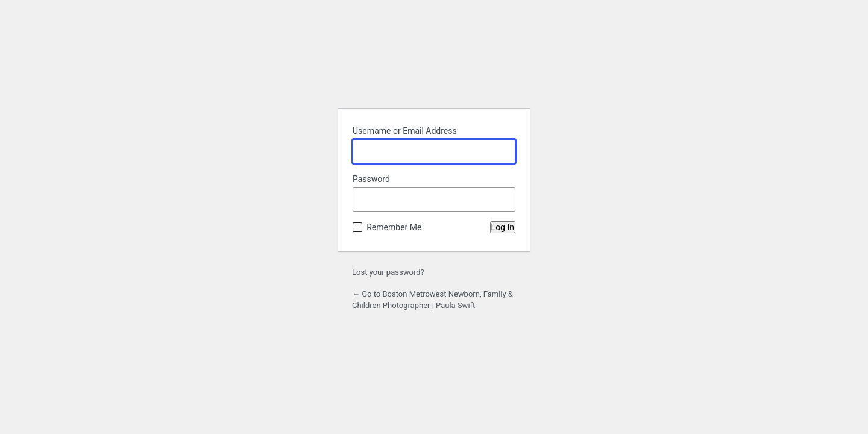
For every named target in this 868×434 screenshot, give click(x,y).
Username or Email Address (405, 131)
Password (371, 179)
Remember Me (394, 227)
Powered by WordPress (434, 69)
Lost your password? (388, 272)
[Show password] (503, 200)
